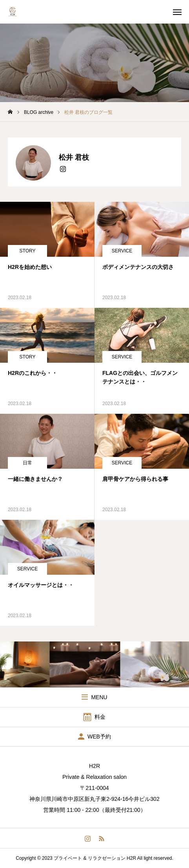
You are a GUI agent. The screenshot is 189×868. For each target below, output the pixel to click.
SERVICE (122, 251)
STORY (28, 251)
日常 (27, 463)
